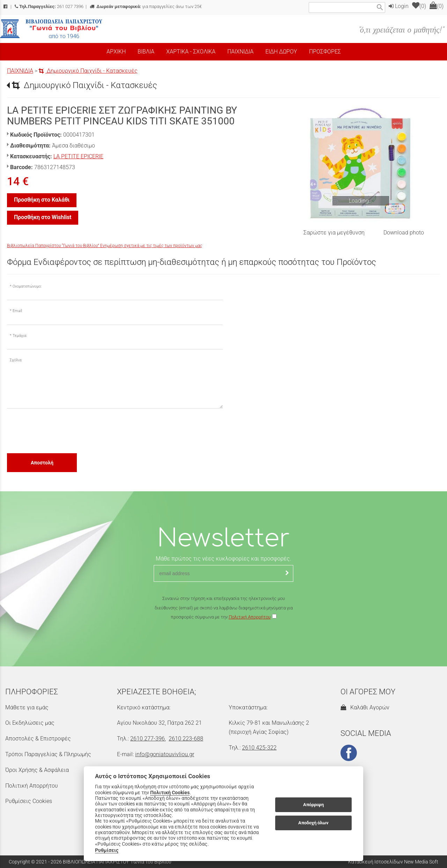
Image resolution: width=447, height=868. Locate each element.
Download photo (404, 233)
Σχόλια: (16, 360)
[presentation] (60, 431)
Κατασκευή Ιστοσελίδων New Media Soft (393, 862)
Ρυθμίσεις (107, 850)
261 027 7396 (49, 6)
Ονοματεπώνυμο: (27, 286)
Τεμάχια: (20, 336)
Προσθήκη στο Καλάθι (42, 200)
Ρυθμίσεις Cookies (29, 801)
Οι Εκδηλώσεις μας (30, 723)
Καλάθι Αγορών (365, 707)
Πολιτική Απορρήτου (250, 617)
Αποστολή (42, 463)
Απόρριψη (313, 805)
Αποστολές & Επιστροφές (38, 739)
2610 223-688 (186, 739)
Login (399, 6)
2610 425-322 (259, 748)
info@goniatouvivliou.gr (165, 754)
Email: (17, 311)
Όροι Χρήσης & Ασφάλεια (37, 770)
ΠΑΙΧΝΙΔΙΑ (20, 71)
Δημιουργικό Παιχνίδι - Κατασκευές (88, 71)
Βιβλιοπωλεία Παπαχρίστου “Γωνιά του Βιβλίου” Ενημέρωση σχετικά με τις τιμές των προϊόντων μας (105, 246)
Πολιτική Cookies (170, 793)
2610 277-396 (148, 739)
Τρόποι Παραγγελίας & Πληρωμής (48, 754)
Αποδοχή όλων (313, 823)
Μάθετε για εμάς (27, 707)
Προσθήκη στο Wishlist (43, 217)
